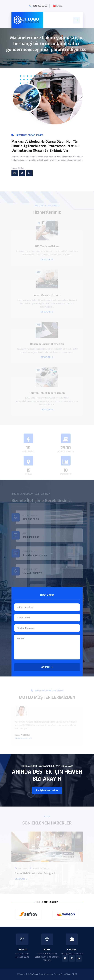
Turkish (57, 6)
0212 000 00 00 (40, 6)
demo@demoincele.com (72, 954)
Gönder (47, 667)
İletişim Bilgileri (47, 791)
